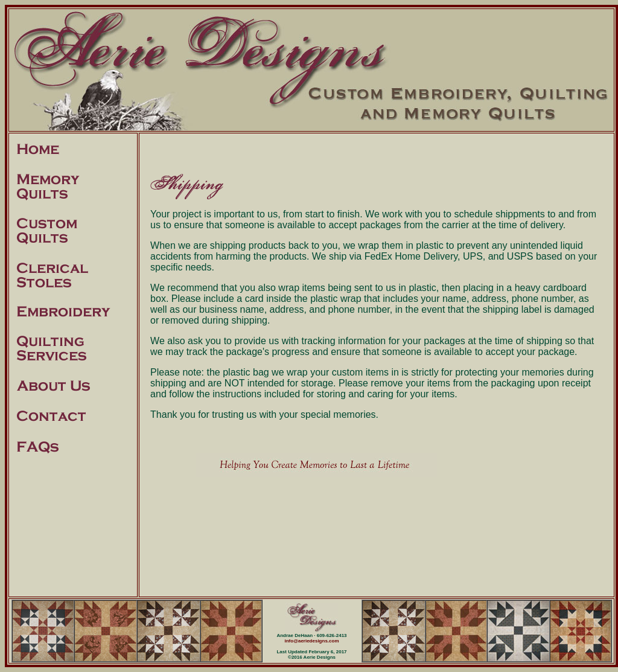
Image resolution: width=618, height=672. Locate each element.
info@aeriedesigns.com (311, 641)
